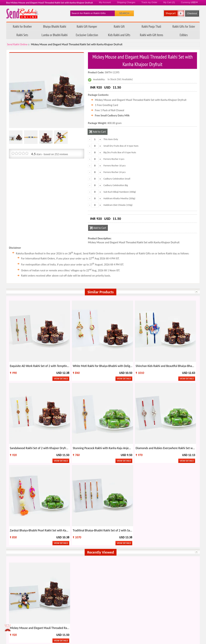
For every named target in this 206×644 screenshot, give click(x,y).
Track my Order (149, 2)
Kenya (164, 554)
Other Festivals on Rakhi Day (169, 579)
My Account (105, 2)
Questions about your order (30, 610)
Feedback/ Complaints (26, 622)
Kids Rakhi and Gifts (119, 35)
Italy (89, 549)
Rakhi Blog (143, 610)
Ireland (165, 549)
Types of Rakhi (66, 585)
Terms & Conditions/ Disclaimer (93, 627)
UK (162, 545)
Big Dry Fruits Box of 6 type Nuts (120, 152)
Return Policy (83, 616)
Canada (128, 545)
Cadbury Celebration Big (116, 185)
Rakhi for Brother (22, 26)
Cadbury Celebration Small (117, 179)
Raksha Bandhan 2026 (149, 627)
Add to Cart (100, 132)
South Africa (56, 554)
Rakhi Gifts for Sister (184, 26)
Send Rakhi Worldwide (182, 522)
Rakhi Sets (22, 35)
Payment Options (24, 627)
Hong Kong (56, 549)
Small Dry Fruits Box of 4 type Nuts (121, 146)
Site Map (142, 622)
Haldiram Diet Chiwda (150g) (118, 205)
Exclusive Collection (87, 35)
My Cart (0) (169, 2)
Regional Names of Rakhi (119, 585)
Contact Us (143, 616)
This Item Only (111, 139)
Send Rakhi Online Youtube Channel (23, 521)
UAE (126, 549)
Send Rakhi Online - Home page (22, 14)
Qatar (127, 559)
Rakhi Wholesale (162, 585)
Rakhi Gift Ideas (114, 579)
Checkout (192, 13)
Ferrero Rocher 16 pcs (115, 165)
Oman (127, 554)
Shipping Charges (126, 2)
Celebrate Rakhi (19, 585)
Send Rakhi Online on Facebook (10, 521)
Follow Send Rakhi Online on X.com (17, 521)
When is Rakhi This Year (71, 579)
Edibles (184, 35)
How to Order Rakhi (148, 604)
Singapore (92, 554)
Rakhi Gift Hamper (87, 26)
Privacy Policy (83, 622)
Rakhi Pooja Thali (151, 26)
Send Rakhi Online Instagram (30, 521)
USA (89, 545)
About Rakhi (17, 579)
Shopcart (171, 13)
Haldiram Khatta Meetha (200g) (119, 198)
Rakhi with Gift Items (151, 35)
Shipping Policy (84, 610)
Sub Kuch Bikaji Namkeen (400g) (120, 192)
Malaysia (18, 559)
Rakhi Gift (119, 26)
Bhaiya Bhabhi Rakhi (55, 26)
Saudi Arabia (20, 554)
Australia (54, 545)
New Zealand (20, 549)
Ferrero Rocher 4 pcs (114, 159)
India (15, 545)
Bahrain (91, 559)
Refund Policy (83, 604)
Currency (189, 2)
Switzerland (167, 559)
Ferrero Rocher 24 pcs (115, 172)
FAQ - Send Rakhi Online (28, 616)
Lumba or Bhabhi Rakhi (55, 35)
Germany (55, 559)
